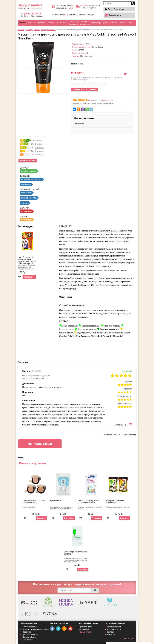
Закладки (91, 15)
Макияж (42, 23)
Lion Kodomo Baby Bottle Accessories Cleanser (88, 502)
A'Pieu (88, 44)
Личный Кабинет (114, 627)
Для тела (50, 23)
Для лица (22, 23)
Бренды (122, 23)
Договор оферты (29, 637)
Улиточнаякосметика (74, 23)
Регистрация (119, 9)
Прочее (105, 23)
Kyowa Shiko (55, 501)
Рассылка (111, 635)
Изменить (80, 123)
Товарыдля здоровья (85, 23)
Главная (21, 30)
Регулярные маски (48, 30)
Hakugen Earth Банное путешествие (115, 502)
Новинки (113, 23)
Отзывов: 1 (93, 100)
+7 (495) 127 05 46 (31, 14)
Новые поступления (33, 463)
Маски (37, 30)
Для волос (32, 23)
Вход (110, 9)
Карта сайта (84, 629)
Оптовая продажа (30, 627)
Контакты (72, 15)
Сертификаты (28, 640)
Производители (85, 627)
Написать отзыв (107, 100)
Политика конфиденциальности (36, 629)
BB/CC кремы (62, 23)
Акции (130, 23)
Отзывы (82, 15)
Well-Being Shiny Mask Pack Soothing (76, 553)
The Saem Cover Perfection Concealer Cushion (34, 502)
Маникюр (96, 23)
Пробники (27, 632)
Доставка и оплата (59, 15)
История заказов (114, 629)
